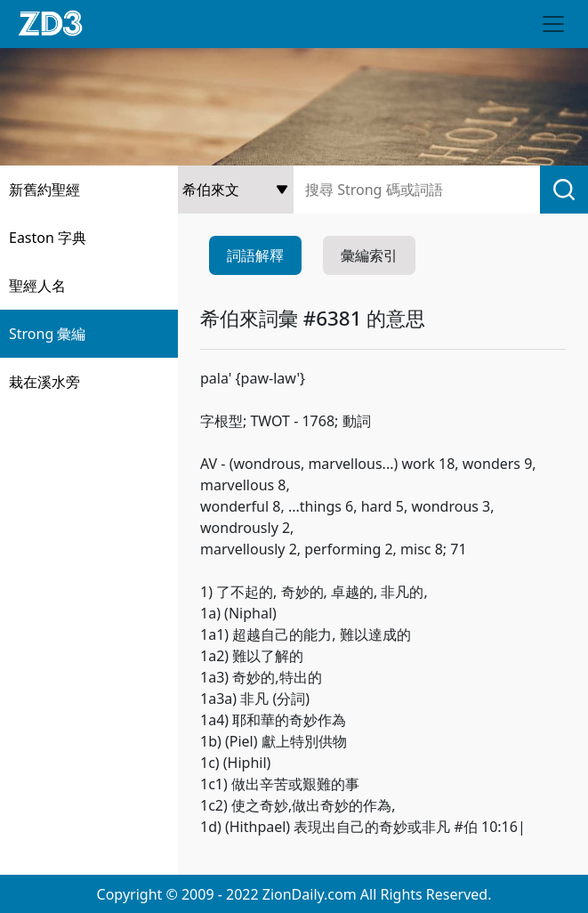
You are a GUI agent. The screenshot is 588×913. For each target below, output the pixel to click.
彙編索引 (369, 255)
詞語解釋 (255, 255)
